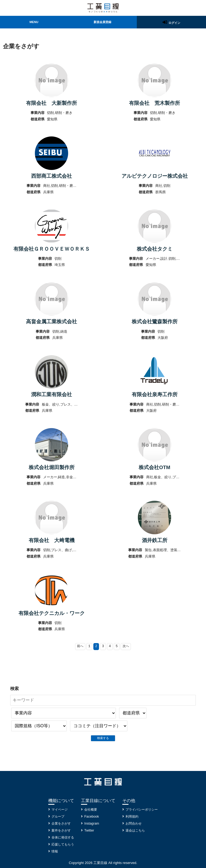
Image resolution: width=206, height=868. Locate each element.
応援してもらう (62, 845)
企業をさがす (60, 824)
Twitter (89, 831)
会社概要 (91, 810)
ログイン (175, 23)
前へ (79, 664)
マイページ (58, 810)
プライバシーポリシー (143, 810)
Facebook (92, 817)
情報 (53, 852)
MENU (34, 23)
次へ (127, 664)
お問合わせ (134, 824)
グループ (56, 817)
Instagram (92, 824)
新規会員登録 (102, 23)
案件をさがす (60, 831)
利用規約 (133, 817)
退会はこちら (136, 831)
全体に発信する (62, 838)
